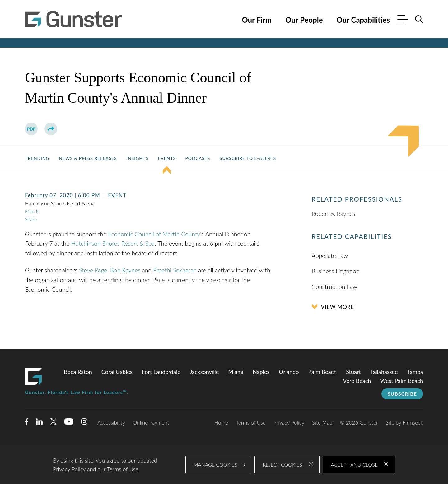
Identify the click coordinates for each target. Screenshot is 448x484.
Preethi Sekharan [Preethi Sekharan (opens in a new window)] (175, 270)
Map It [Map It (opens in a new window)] (32, 211)
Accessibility (111, 423)
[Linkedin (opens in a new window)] (39, 423)
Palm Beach (323, 372)
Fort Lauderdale (161, 372)
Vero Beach (357, 381)
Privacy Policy (289, 423)
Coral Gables (117, 372)
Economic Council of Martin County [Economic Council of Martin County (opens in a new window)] (154, 234)
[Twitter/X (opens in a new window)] (54, 423)
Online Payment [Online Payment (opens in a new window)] (151, 423)
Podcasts (198, 158)
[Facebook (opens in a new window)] (27, 423)
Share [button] (31, 219)
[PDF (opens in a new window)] (31, 129)
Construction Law (335, 287)
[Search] (419, 19)
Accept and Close (354, 465)
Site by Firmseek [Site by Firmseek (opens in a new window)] (404, 423)
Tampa (415, 372)
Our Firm (257, 20)
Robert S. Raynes (334, 214)
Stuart (353, 372)
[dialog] (224, 465)
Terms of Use (251, 423)
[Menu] (403, 20)
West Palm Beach (402, 381)
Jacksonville (204, 372)
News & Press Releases (88, 158)
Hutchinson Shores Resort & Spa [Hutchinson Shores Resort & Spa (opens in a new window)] (113, 243)
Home (221, 423)
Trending (37, 158)
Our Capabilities (363, 20)
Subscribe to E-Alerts (248, 158)
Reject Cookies (282, 465)
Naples (261, 372)
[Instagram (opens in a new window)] (85, 423)
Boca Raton (78, 372)
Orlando (289, 372)
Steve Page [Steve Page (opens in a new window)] (93, 270)
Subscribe (402, 394)
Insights (137, 158)
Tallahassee (384, 372)
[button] (51, 129)
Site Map (322, 423)
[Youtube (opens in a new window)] (69, 423)
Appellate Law (330, 256)
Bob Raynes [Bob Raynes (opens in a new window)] (125, 270)
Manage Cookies (215, 465)
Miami (236, 372)
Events (167, 158)
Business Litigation (336, 271)
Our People (304, 20)
